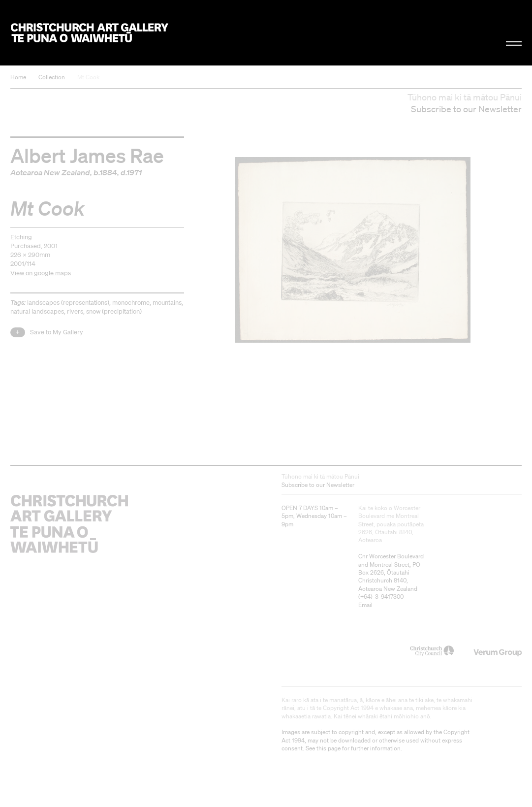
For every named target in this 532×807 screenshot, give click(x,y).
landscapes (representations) (68, 303)
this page (329, 748)
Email (365, 605)
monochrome (131, 303)
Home (18, 77)
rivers (75, 311)
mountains (167, 303)
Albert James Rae (87, 155)
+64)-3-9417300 (382, 597)
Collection (52, 77)
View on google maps (41, 273)
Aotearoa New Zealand (50, 172)
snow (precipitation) (114, 311)
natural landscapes (37, 311)
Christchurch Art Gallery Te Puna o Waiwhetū (90, 32)
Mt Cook (88, 77)
